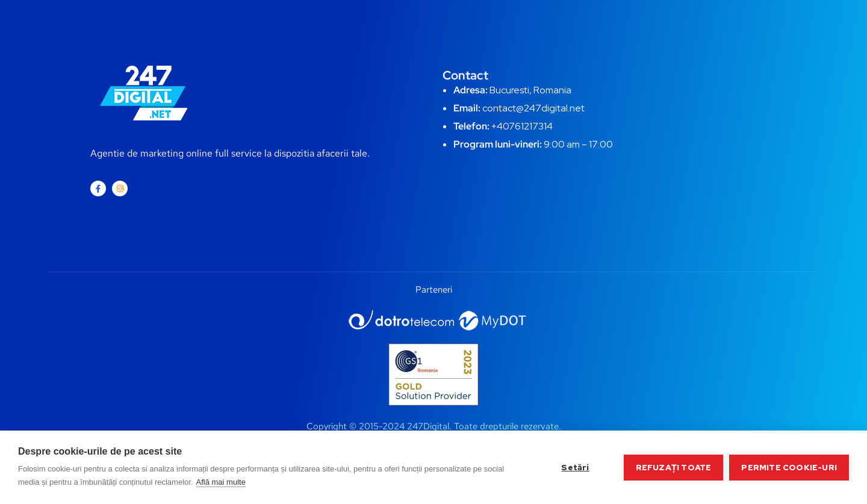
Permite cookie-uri (789, 467)
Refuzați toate (674, 467)
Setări (575, 467)
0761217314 (528, 126)
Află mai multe (221, 482)
